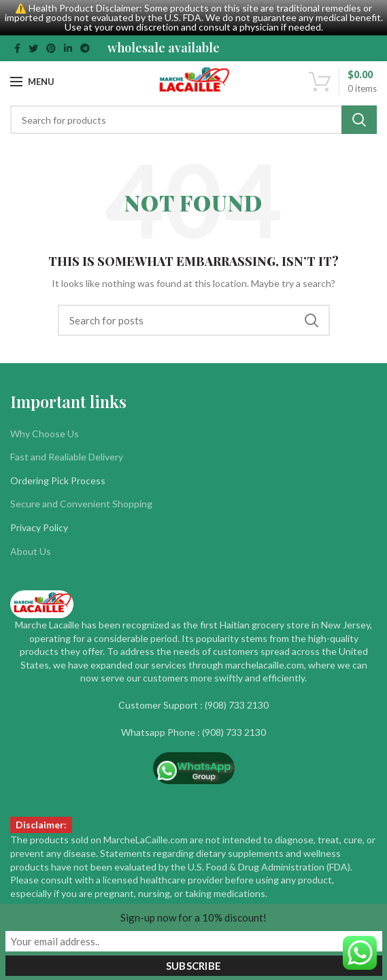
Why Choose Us (45, 434)
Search (359, 120)
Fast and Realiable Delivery (67, 457)
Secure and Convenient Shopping (81, 504)
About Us (31, 551)
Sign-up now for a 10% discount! (193, 917)
